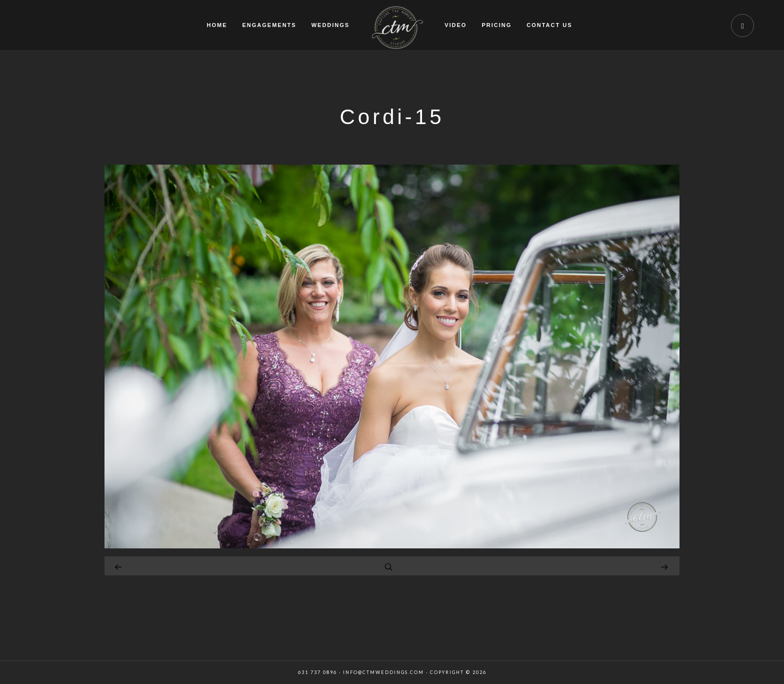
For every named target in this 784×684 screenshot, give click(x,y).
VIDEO (455, 25)
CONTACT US (549, 25)
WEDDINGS (331, 25)
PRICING (496, 25)
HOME (217, 25)
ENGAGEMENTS (269, 25)
